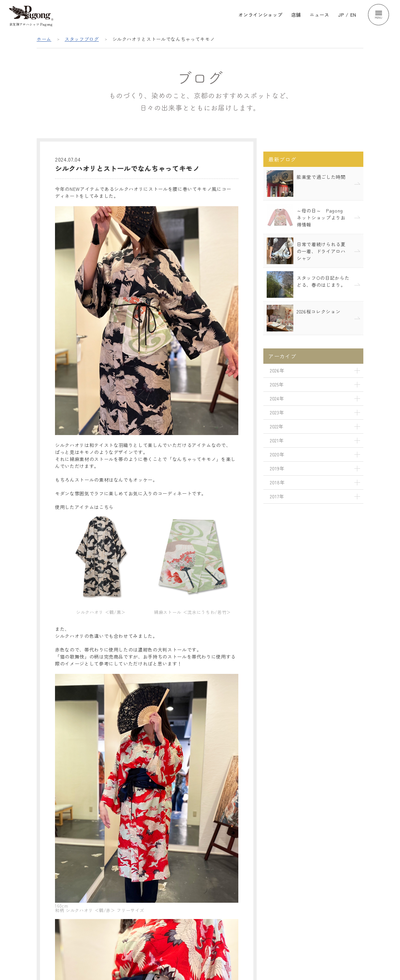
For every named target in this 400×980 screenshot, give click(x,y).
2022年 (277, 426)
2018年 (277, 482)
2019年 (277, 468)
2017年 (277, 496)
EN (353, 15)
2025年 (277, 384)
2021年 (277, 440)
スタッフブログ (82, 39)
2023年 (277, 412)
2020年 (277, 454)
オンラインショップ (260, 15)
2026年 (277, 370)
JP (341, 15)
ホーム (44, 39)
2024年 (277, 398)
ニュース (319, 15)
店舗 (296, 15)
